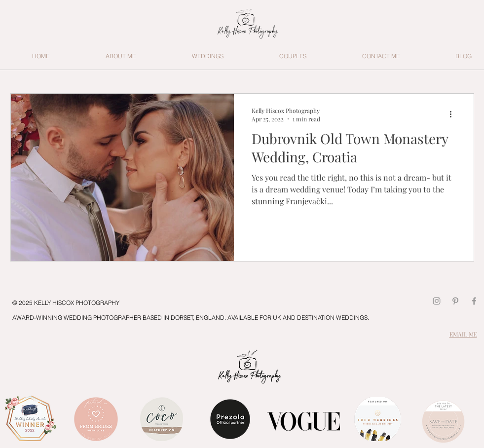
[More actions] (454, 114)
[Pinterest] (455, 301)
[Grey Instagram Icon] (437, 301)
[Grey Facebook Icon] (474, 301)
